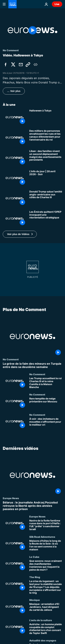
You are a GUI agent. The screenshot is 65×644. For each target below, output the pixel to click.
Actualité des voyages (43, 640)
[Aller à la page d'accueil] (12, 4)
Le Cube (34, 557)
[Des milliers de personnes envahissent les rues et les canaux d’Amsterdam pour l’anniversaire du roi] (46, 138)
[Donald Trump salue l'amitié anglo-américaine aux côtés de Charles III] (46, 198)
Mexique (35, 600)
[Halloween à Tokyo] (46, 117)
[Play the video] (32, 30)
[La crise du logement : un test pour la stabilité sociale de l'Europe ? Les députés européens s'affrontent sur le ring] (46, 587)
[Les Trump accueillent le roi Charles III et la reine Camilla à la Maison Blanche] (46, 383)
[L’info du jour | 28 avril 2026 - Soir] (46, 178)
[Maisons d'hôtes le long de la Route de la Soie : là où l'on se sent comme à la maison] (46, 545)
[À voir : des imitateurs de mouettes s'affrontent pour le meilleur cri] (46, 423)
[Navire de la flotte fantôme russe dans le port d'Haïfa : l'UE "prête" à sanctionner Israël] (46, 525)
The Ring (35, 577)
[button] (20, 234)
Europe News (11, 498)
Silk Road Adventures (42, 537)
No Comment (11, 359)
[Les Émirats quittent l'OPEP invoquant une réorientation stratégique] (46, 219)
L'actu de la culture (41, 620)
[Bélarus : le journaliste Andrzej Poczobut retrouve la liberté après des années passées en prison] (32, 506)
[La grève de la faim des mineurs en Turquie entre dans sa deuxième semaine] (32, 365)
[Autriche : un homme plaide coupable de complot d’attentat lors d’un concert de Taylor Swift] (46, 629)
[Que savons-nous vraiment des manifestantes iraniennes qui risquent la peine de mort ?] (46, 566)
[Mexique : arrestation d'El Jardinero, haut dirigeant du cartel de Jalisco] (46, 609)
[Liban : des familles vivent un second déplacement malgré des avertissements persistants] (46, 158)
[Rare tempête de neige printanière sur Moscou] (46, 403)
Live (57, 4)
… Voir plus (14, 91)
